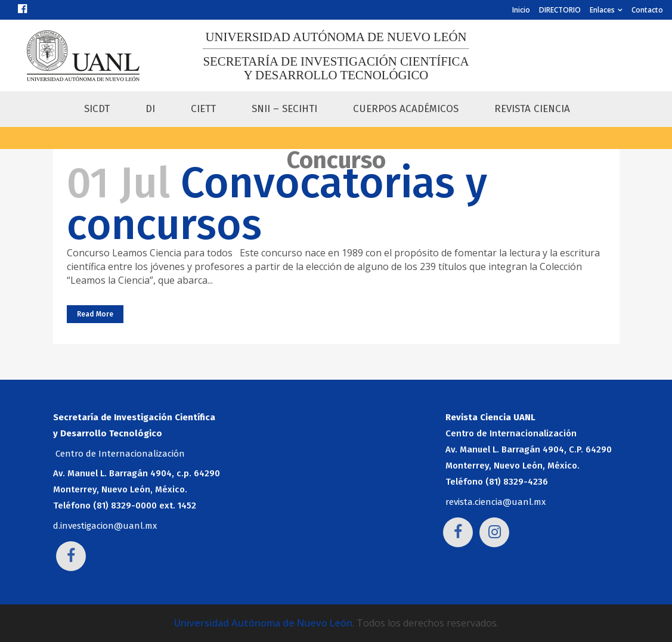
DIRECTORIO (560, 10)
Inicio (521, 10)
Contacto (647, 10)
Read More (95, 314)
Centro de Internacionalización (120, 454)
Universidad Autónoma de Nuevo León (263, 623)
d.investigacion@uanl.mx (105, 526)
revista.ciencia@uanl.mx (496, 502)
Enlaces (602, 10)
